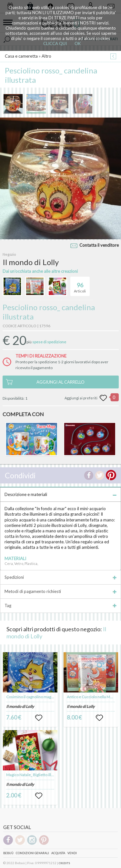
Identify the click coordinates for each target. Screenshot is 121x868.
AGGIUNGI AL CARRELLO (60, 382)
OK (78, 43)
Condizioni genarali (32, 853)
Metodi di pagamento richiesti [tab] (60, 591)
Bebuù (8, 853)
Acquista (58, 853)
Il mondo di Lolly (20, 706)
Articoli (80, 285)
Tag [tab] (60, 606)
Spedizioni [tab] (60, 577)
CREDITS (64, 863)
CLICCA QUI (55, 43)
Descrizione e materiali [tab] (60, 494)
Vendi (72, 853)
